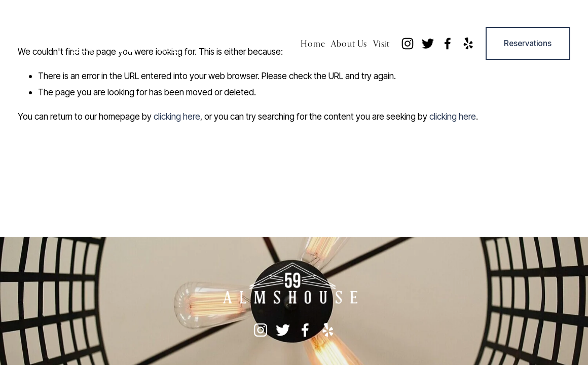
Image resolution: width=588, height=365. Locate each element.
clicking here (177, 116)
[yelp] (468, 44)
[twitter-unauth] (428, 44)
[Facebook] (448, 44)
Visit (381, 43)
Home (313, 43)
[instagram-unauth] (408, 44)
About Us (349, 43)
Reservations (528, 43)
